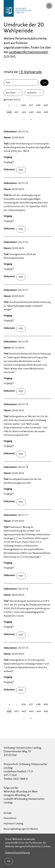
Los (44, 83)
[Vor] (24, 119)
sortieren (32, 93)
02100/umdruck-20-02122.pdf (21, 277)
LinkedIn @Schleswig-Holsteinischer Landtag (24, 801)
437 (31, 105)
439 (46, 105)
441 (17, 112)
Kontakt (8, 813)
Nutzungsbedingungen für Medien (21, 829)
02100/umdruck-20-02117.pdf (21, 576)
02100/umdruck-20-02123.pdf (21, 229)
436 (24, 105)
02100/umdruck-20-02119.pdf (21, 454)
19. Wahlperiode (30, 72)
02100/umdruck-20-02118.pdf (21, 502)
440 (9, 112)
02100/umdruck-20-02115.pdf (21, 690)
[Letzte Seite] (31, 119)
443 (31, 112)
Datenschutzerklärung (17, 853)
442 (24, 112)
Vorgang (8, 162)
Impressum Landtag (13, 823)
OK (9, 861)
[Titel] (22, 83)
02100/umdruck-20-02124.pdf (21, 170)
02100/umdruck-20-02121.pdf (21, 329)
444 (39, 112)
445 (46, 112)
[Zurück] (16, 105)
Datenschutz (10, 818)
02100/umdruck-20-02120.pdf (21, 391)
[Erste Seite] (9, 105)
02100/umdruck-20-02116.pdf (21, 635)
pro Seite (11, 93)
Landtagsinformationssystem (29, 52)
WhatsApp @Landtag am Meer (21, 791)
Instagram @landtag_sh (17, 795)
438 (38, 105)
